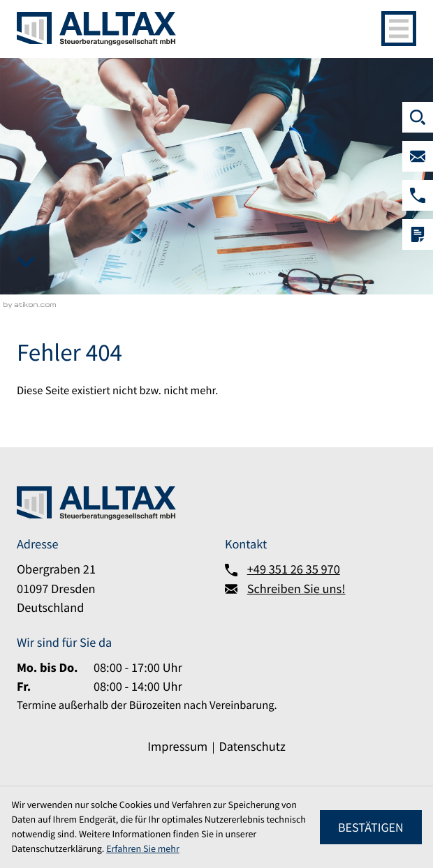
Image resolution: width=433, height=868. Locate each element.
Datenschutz (252, 747)
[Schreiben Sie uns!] (418, 156)
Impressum (177, 747)
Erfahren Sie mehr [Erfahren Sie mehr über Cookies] (143, 848)
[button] (418, 195)
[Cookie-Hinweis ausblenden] (370, 827)
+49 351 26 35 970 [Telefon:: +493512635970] (294, 570)
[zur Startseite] (96, 29)
